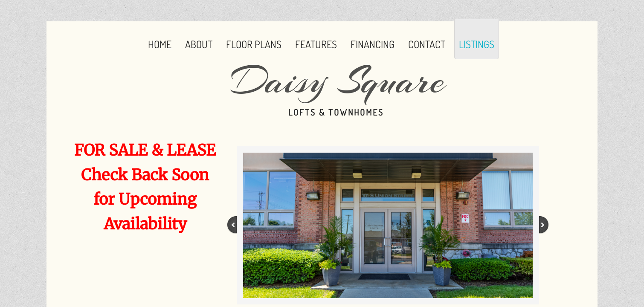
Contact (427, 44)
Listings (477, 44)
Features (316, 44)
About (199, 44)
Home (160, 44)
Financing (373, 44)
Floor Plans (254, 44)
